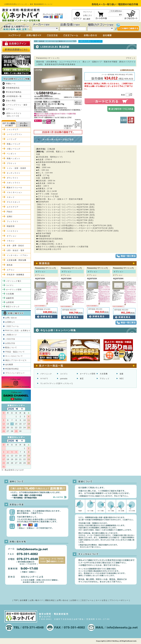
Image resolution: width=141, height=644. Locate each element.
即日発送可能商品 (14, 92)
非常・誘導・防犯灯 (15, 246)
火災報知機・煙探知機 (16, 260)
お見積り (74, 600)
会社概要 (9, 365)
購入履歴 (87, 19)
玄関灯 (10, 217)
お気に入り (88, 15)
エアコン (10, 109)
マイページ (88, 12)
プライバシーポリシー (15, 373)
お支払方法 (10, 343)
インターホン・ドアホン (17, 255)
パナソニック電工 (14, 281)
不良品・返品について (15, 352)
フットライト (13, 221)
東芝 (82, 379)
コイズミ (64, 374)
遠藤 (121, 374)
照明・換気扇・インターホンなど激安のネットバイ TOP (55, 41)
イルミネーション (15, 192)
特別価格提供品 (13, 88)
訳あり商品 (11, 101)
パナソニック (46, 374)
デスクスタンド (14, 202)
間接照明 (11, 226)
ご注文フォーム (12, 326)
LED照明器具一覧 (14, 96)
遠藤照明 (10, 298)
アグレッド (105, 379)
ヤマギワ (44, 379)
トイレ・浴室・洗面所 (16, 168)
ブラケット (12, 163)
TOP (16, 600)
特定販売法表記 (12, 369)
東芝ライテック (13, 307)
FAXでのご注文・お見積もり (18, 331)
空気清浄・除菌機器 (15, 275)
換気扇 (10, 265)
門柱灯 (10, 212)
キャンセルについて (14, 356)
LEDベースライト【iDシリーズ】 (14, 115)
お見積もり (10, 322)
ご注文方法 (10, 339)
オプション (12, 236)
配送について (11, 348)
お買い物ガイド (36, 600)
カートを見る (101, 600)
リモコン (11, 241)
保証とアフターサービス (16, 360)
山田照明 (10, 302)
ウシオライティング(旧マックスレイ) (57, 383)
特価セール (11, 84)
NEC (122, 379)
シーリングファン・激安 (17, 105)
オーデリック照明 (88, 374)
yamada (64, 379)
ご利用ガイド (11, 335)
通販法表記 (50, 600)
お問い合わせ (11, 318)
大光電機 (104, 374)
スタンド (11, 197)
